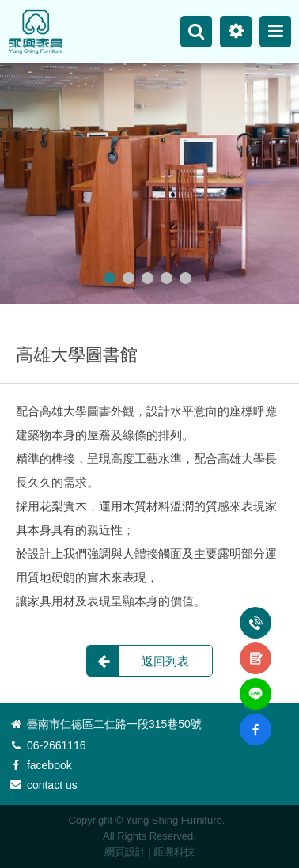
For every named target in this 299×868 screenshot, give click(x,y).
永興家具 (36, 32)
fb (255, 720)
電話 (255, 614)
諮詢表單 (255, 650)
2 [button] (129, 278)
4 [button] (167, 278)
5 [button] (185, 278)
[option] (149, 184)
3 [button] (148, 278)
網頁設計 (125, 852)
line (255, 684)
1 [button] (110, 278)
